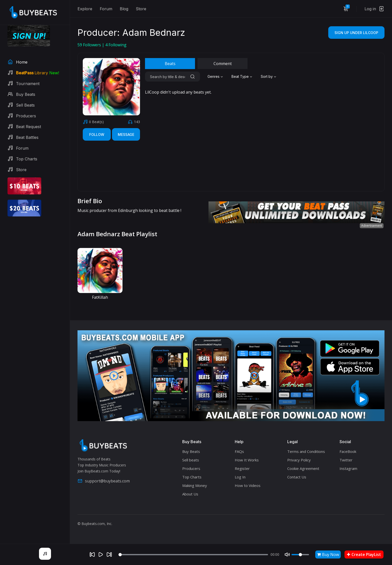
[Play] (101, 554)
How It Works (247, 460)
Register (242, 468)
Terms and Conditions (306, 451)
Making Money (195, 485)
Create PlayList (364, 554)
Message (126, 134)
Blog (124, 9)
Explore (85, 9)
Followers (90, 45)
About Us (190, 494)
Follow (97, 134)
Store (141, 9)
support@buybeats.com (104, 481)
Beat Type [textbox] (240, 76)
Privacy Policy (299, 460)
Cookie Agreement (303, 468)
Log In (240, 477)
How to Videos (248, 485)
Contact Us (297, 477)
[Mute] (287, 554)
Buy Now (328, 554)
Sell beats (191, 460)
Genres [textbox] (213, 76)
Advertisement (372, 226)
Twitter (346, 460)
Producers (191, 468)
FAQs (239, 451)
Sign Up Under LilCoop (356, 33)
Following (116, 45)
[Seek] (193, 555)
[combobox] (216, 77)
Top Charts (192, 477)
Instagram (348, 468)
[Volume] (300, 555)
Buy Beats (191, 451)
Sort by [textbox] (267, 76)
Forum (106, 9)
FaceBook (348, 451)
